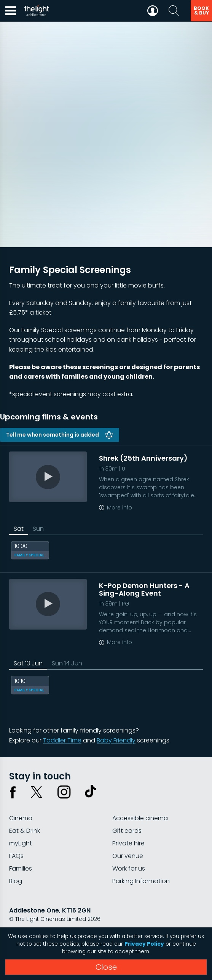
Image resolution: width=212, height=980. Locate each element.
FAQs (16, 856)
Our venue (128, 856)
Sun (38, 529)
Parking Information (141, 881)
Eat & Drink (25, 831)
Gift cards (127, 831)
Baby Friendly (116, 740)
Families (21, 868)
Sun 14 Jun (67, 663)
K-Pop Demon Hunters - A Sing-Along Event (144, 589)
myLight (21, 843)
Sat (19, 529)
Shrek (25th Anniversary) (143, 458)
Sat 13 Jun (28, 663)
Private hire (128, 843)
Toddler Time (62, 740)
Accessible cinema (140, 818)
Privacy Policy (144, 944)
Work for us (129, 868)
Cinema (21, 818)
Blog (16, 881)
